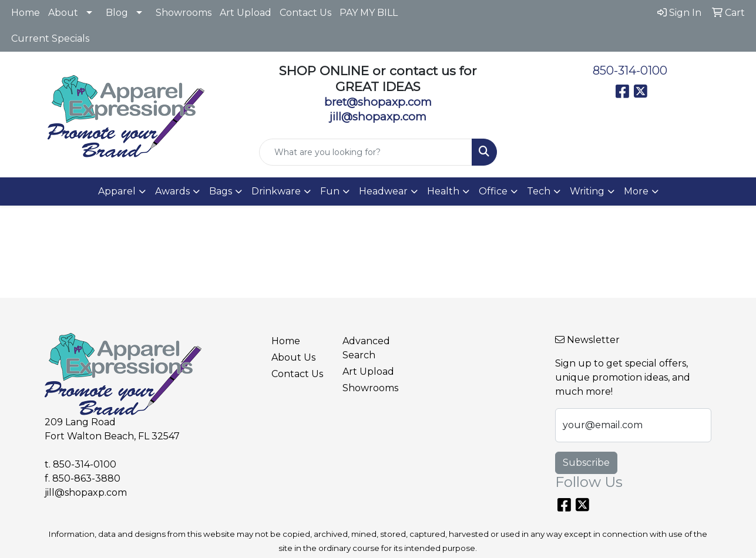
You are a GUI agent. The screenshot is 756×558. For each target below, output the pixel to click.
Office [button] (493, 191)
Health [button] (443, 191)
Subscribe (586, 463)
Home (26, 13)
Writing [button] (587, 191)
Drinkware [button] (276, 191)
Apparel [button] (117, 191)
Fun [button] (330, 191)
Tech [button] (539, 191)
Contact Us (305, 13)
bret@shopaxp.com (378, 102)
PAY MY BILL (369, 13)
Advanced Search (366, 348)
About (63, 13)
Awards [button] (172, 191)
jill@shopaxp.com (86, 493)
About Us (293, 357)
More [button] (636, 191)
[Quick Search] (366, 152)
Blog (117, 13)
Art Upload (246, 13)
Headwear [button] (383, 191)
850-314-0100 (630, 70)
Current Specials (50, 38)
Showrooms (184, 13)
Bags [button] (221, 191)
